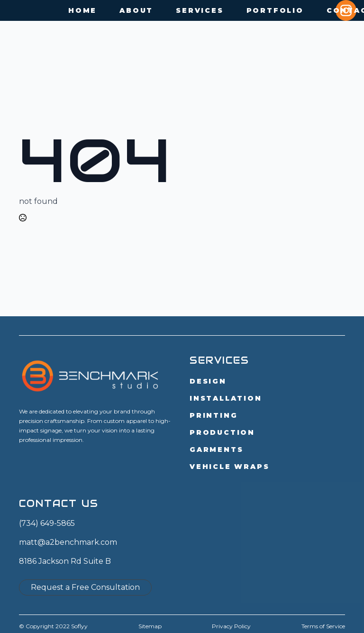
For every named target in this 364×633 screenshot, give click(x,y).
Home (82, 10)
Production (222, 432)
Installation (226, 398)
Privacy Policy (231, 626)
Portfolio (275, 10)
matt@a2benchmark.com (68, 542)
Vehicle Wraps (229, 467)
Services (200, 10)
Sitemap (150, 626)
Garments (216, 450)
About (136, 10)
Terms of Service (323, 626)
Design (208, 381)
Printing (214, 415)
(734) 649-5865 (47, 523)
